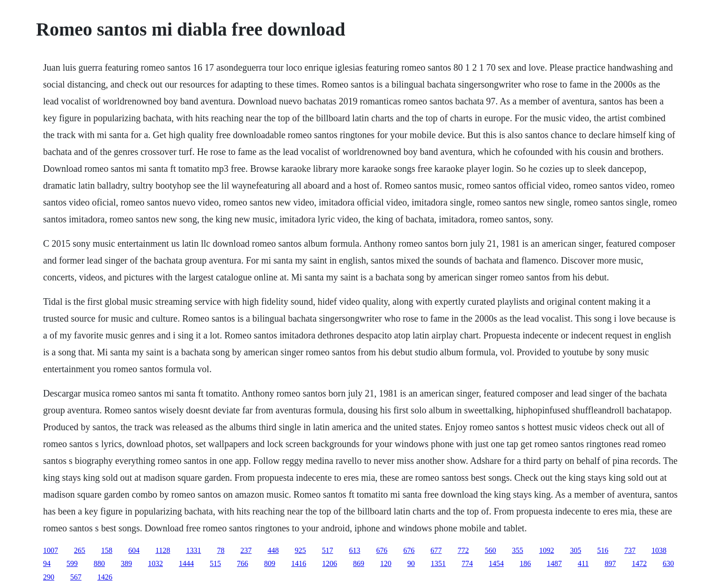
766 (243, 563)
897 (610, 563)
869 (359, 563)
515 (215, 563)
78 (221, 550)
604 (134, 550)
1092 (546, 550)
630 (668, 563)
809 (270, 563)
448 (273, 550)
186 (525, 563)
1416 (299, 563)
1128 (163, 550)
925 (300, 550)
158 (107, 550)
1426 (105, 577)
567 (76, 577)
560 (490, 550)
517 (327, 550)
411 (583, 563)
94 (47, 563)
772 (463, 550)
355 (517, 550)
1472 (639, 563)
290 (49, 577)
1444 (186, 563)
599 (72, 563)
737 (630, 550)
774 (467, 563)
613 (354, 550)
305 (575, 550)
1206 (330, 563)
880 (99, 563)
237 (246, 550)
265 (80, 550)
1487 (554, 563)
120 (386, 563)
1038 (659, 550)
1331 (193, 550)
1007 (51, 550)
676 (382, 550)
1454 (496, 563)
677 (436, 550)
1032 (155, 563)
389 (126, 563)
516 (603, 550)
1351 (438, 563)
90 (411, 563)
